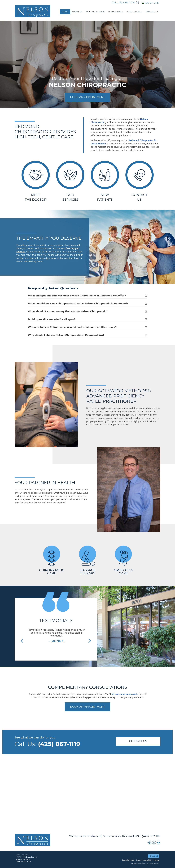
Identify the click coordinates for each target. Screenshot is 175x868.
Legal (132, 860)
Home (65, 12)
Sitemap (156, 860)
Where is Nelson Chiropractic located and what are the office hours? (72, 327)
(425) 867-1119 (127, 3)
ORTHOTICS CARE (123, 560)
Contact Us (152, 12)
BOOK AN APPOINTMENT (87, 97)
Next (90, 640)
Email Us (154, 856)
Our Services (116, 12)
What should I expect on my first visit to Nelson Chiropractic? (68, 312)
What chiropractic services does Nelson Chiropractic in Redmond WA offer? (77, 296)
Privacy (139, 860)
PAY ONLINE (150, 3)
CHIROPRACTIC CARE (52, 560)
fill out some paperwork (125, 694)
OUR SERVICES (70, 181)
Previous (22, 640)
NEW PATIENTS (105, 181)
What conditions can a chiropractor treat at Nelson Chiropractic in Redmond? (78, 304)
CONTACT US (138, 741)
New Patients (134, 12)
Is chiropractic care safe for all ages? (52, 319)
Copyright (125, 860)
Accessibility (147, 860)
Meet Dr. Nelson (95, 12)
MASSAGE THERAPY (87, 560)
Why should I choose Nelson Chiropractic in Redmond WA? (66, 335)
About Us (77, 12)
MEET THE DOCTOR (36, 181)
